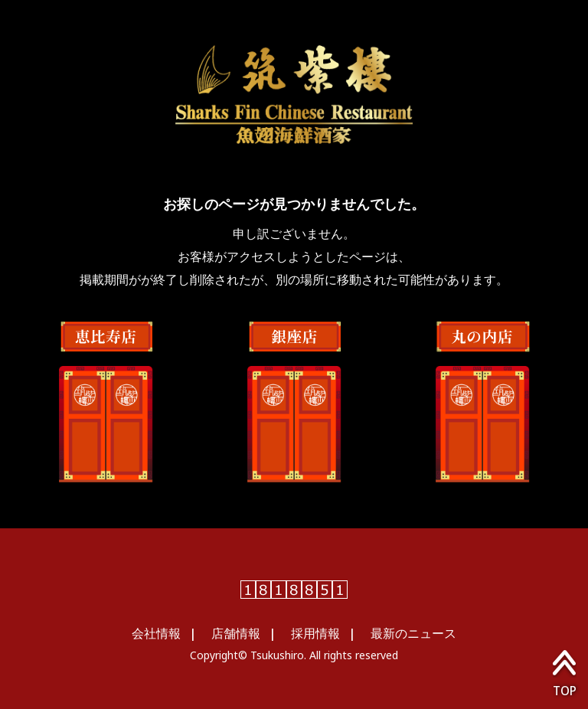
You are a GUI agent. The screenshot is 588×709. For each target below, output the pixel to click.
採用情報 (315, 633)
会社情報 (156, 633)
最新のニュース (413, 633)
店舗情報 (236, 633)
